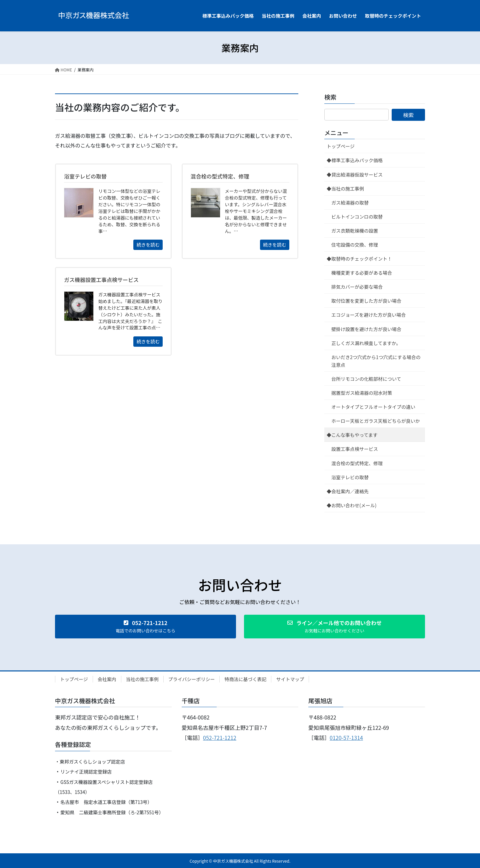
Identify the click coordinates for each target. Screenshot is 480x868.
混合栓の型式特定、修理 (357, 463)
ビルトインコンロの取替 (357, 217)
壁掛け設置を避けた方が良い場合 (366, 329)
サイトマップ (290, 679)
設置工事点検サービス (355, 449)
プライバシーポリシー (192, 679)
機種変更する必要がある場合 (362, 273)
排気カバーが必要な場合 (357, 287)
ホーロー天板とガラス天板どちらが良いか (376, 421)
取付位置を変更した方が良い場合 (366, 301)
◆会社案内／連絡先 (348, 491)
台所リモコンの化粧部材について (366, 379)
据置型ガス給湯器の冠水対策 (362, 393)
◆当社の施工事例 (345, 189)
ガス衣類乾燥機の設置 (355, 231)
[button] (145, 627)
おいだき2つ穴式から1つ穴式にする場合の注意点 (376, 361)
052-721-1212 (220, 738)
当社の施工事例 (142, 679)
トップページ (341, 146)
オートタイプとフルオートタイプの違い (373, 407)
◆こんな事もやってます (352, 435)
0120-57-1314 (346, 738)
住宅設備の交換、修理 (355, 245)
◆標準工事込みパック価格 (355, 160)
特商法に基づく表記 (245, 679)
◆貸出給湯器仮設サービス (355, 175)
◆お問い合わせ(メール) (351, 505)
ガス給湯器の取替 (350, 203)
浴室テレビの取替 (350, 477)
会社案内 (107, 679)
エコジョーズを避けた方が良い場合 (368, 315)
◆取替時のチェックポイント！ (359, 259)
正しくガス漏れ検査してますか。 (366, 343)
